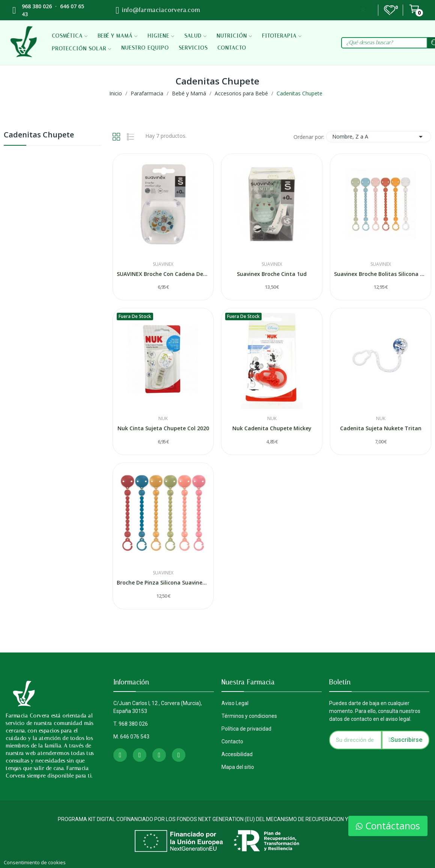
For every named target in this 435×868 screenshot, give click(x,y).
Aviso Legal (235, 703)
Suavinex (163, 264)
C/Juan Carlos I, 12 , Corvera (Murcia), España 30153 (158, 707)
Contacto (232, 741)
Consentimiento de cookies (35, 862)
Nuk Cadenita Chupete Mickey (272, 428)
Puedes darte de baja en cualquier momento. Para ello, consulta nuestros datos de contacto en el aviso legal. (375, 711)
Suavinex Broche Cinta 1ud (272, 274)
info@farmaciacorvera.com (161, 10)
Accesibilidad (237, 754)
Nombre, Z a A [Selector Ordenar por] (379, 137)
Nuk (163, 419)
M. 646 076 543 (131, 737)
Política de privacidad (246, 729)
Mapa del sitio (238, 767)
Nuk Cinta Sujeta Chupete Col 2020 (163, 428)
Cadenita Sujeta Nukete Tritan (381, 428)
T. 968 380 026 (131, 724)
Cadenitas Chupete (39, 135)
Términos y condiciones (249, 716)
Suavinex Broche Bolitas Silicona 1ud (381, 274)
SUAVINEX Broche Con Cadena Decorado (163, 274)
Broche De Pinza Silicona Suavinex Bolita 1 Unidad (163, 582)
